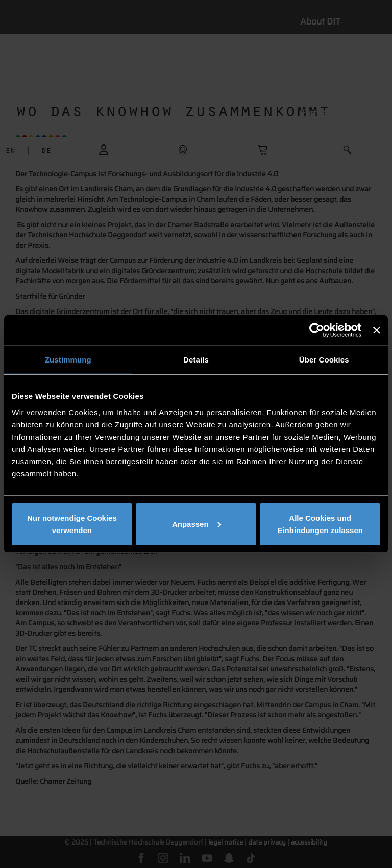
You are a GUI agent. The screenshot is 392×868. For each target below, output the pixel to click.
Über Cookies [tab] (324, 360)
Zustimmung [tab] (68, 360)
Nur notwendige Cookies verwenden (72, 524)
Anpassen (197, 524)
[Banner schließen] (377, 330)
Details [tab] (196, 360)
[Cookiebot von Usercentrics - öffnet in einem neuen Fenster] (317, 330)
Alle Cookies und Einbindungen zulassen (320, 524)
